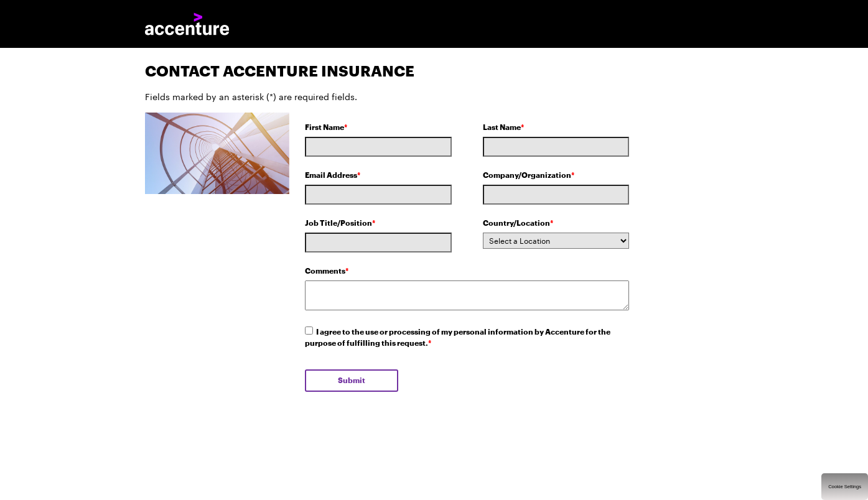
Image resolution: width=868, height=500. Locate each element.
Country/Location (518, 223)
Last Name (503, 127)
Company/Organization (529, 175)
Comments (327, 271)
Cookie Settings (845, 487)
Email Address (333, 175)
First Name (326, 127)
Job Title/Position (340, 223)
